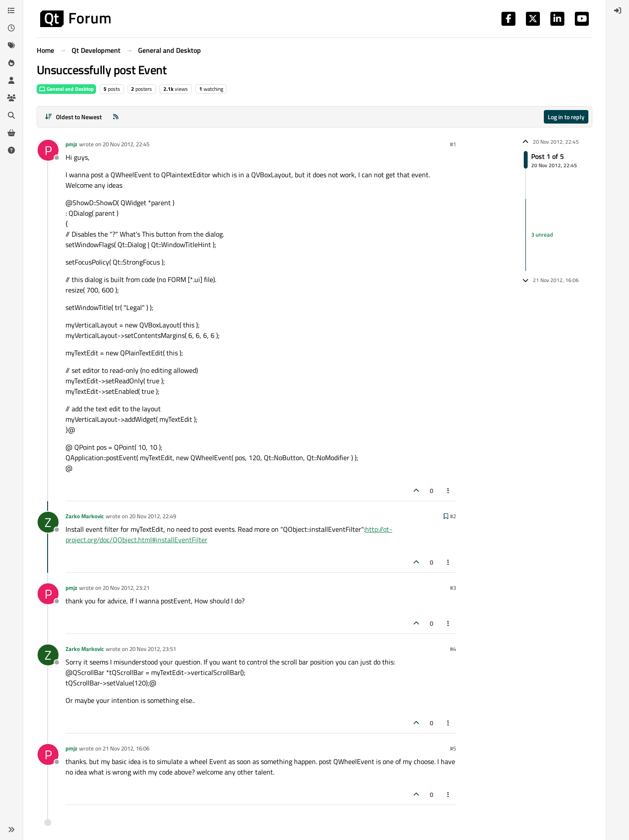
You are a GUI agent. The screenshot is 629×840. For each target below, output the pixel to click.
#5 (453, 748)
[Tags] (11, 45)
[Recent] (11, 28)
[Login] (618, 10)
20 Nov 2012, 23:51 (153, 649)
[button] (11, 830)
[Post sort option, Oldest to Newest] (73, 117)
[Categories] (11, 10)
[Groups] (11, 98)
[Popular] (11, 63)
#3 (453, 588)
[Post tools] (449, 491)
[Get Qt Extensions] (11, 133)
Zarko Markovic (85, 516)
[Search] (11, 115)
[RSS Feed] (116, 117)
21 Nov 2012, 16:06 (126, 748)
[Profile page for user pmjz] (48, 150)
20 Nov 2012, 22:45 (126, 144)
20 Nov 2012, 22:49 (153, 516)
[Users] (11, 80)
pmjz (71, 144)
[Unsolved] (11, 150)
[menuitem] (618, 10)
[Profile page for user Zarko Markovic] (48, 522)
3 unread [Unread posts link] (542, 235)
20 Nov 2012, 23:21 (126, 588)
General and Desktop (66, 89)
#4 (453, 649)
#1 (453, 144)
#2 (453, 516)
